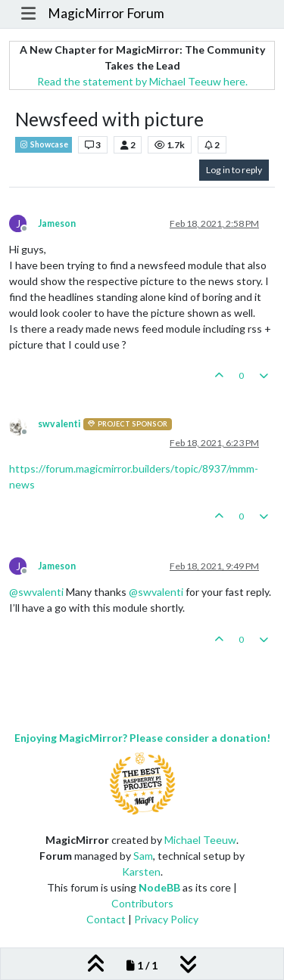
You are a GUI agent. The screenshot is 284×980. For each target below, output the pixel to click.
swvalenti (59, 424)
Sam (143, 856)
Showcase (44, 145)
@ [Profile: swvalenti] (36, 592)
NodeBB (159, 887)
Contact (106, 919)
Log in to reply (234, 170)
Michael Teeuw (200, 840)
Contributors (142, 903)
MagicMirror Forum (106, 13)
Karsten (141, 871)
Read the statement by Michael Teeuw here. (142, 81)
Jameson (57, 223)
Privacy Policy (166, 919)
